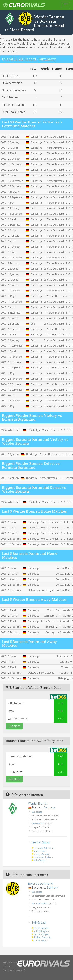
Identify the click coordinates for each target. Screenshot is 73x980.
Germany (49, 807)
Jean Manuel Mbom (43, 857)
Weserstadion (38, 823)
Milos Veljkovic (41, 860)
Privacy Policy (10, 963)
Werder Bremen (38, 803)
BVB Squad (39, 922)
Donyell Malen (40, 940)
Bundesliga (37, 812)
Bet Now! (14, 726)
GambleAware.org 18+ (15, 970)
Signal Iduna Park (40, 903)
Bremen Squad (41, 842)
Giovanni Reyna (41, 934)
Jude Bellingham (42, 931)
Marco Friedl (40, 851)
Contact (9, 966)
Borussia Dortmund (41, 884)
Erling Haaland (41, 928)
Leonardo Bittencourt (44, 848)
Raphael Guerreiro (43, 937)
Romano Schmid (42, 854)
